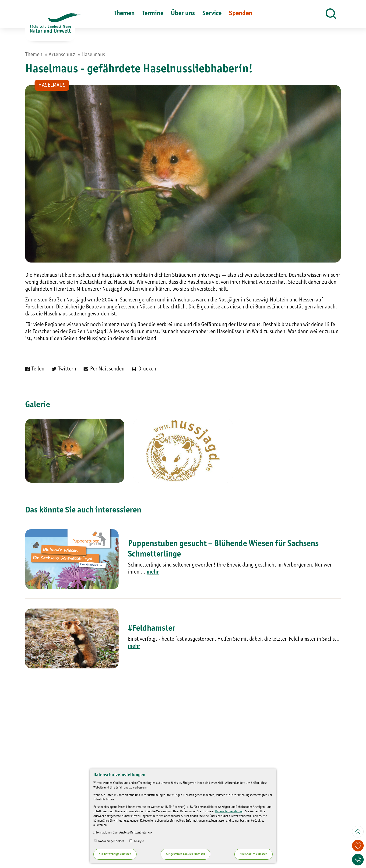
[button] (331, 14)
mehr (153, 572)
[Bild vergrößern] (75, 451)
